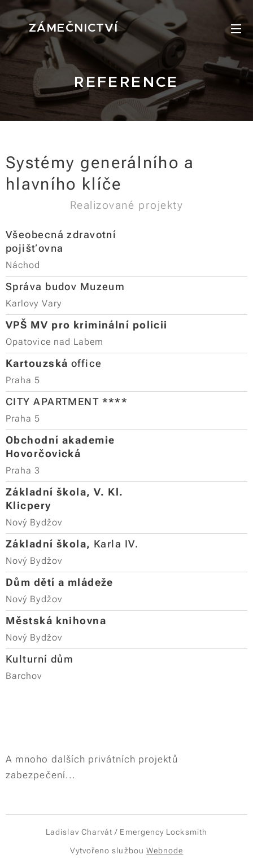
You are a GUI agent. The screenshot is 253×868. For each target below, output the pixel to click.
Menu (236, 29)
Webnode (165, 851)
